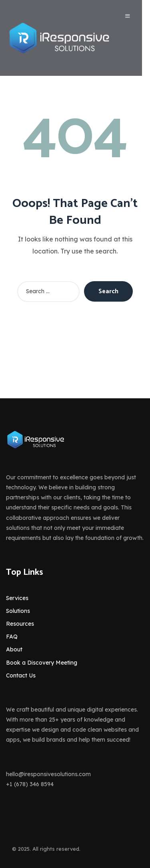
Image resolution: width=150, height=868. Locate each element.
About (14, 649)
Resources (20, 624)
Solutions (18, 611)
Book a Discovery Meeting (42, 663)
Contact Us (21, 675)
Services (17, 598)
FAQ (12, 637)
